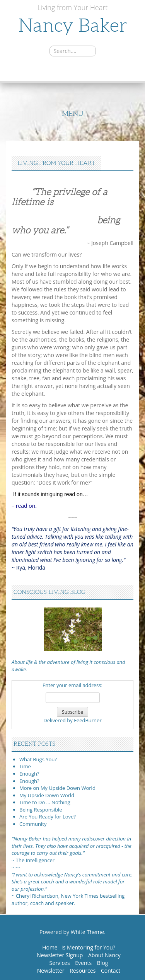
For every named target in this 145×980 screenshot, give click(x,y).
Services (60, 963)
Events (83, 963)
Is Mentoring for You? (88, 947)
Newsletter (51, 971)
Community (33, 824)
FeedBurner (88, 720)
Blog (103, 963)
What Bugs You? (38, 759)
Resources (83, 971)
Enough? (29, 774)
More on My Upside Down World (57, 788)
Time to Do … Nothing (45, 802)
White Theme (88, 932)
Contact (111, 971)
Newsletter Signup (60, 955)
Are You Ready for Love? (48, 817)
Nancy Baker (73, 25)
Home (50, 947)
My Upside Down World (47, 795)
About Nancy (104, 955)
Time (25, 766)
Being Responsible (41, 810)
